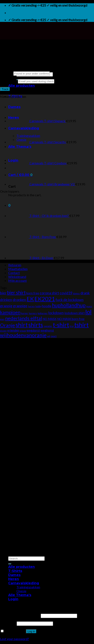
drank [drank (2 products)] (85, 293)
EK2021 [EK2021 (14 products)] (45, 299)
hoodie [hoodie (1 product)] (47, 306)
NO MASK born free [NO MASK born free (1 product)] (71, 319)
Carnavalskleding (24, 583)
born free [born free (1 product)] (33, 293)
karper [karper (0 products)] (25, 313)
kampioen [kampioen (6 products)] (10, 312)
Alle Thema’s (20, 595)
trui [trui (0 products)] (72, 326)
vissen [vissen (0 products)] (3, 331)
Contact (14, 273)
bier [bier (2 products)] (3, 293)
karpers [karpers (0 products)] (33, 313)
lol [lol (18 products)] (88, 312)
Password (8, 623)
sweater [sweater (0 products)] (48, 326)
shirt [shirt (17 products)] (22, 325)
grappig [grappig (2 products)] (6, 306)
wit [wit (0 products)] (49, 336)
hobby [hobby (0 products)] (38, 306)
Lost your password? (15, 639)
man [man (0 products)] (2, 319)
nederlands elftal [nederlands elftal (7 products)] (24, 318)
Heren (14, 579)
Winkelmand (17, 277)
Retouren (15, 265)
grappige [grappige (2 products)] (20, 306)
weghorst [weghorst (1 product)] (47, 330)
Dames (14, 575)
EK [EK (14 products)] (30, 299)
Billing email (9, 81)
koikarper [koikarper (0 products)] (43, 313)
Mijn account (17, 280)
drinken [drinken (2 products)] (6, 300)
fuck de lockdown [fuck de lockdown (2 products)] (70, 300)
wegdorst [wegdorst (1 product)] (33, 330)
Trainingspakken (28, 587)
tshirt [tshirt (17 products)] (81, 325)
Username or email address (20, 615)
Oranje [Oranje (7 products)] (8, 325)
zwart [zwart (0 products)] (54, 336)
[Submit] (10, 564)
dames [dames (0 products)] (76, 293)
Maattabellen (18, 269)
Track (5, 89)
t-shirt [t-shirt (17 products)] (61, 325)
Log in (31, 631)
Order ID (6, 73)
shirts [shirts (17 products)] (36, 325)
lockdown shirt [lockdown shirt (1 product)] (75, 313)
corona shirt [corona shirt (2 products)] (49, 293)
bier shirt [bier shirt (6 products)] (16, 292)
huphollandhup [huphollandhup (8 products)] (69, 305)
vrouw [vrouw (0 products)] (23, 331)
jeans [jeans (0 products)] (89, 306)
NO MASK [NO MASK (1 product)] (50, 319)
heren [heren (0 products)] (31, 306)
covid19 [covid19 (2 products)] (66, 293)
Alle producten (21, 86)
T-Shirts (15, 571)
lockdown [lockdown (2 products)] (56, 313)
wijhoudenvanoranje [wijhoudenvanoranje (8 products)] (23, 335)
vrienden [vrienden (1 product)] (13, 330)
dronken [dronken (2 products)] (19, 300)
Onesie (21, 591)
